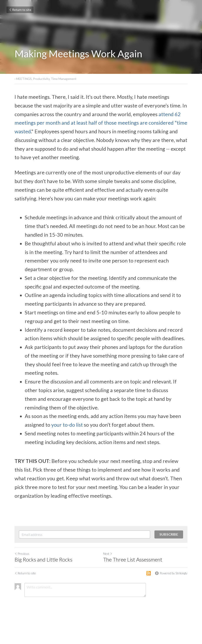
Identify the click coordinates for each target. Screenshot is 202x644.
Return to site (20, 10)
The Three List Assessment (133, 559)
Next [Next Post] (108, 554)
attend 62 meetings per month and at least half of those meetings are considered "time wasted (101, 123)
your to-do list (67, 425)
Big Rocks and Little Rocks (43, 559)
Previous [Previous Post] (22, 554)
